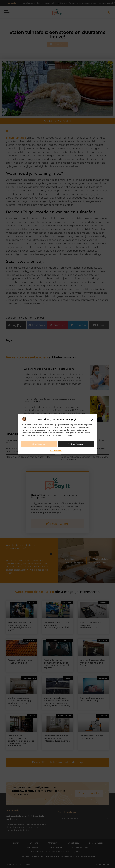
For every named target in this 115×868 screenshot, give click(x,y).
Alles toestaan (39, 444)
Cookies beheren (76, 444)
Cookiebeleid (56, 450)
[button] (92, 420)
